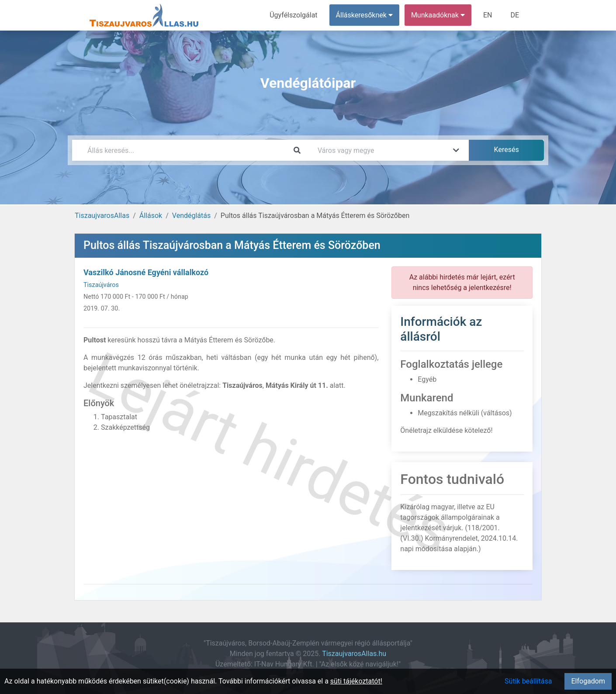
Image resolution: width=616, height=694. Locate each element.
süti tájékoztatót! (356, 681)
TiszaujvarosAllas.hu (354, 654)
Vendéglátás (191, 216)
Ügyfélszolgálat (293, 15)
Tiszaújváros (101, 285)
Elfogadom (588, 681)
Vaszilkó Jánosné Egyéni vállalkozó (146, 272)
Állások (151, 216)
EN (488, 15)
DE (515, 15)
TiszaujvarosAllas (102, 216)
